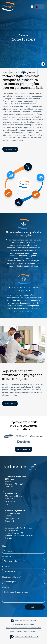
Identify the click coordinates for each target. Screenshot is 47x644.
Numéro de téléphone (12, 577)
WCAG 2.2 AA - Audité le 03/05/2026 (23, 637)
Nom (5, 546)
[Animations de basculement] (43, 64)
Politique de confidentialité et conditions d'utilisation (23, 628)
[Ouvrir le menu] (32, 7)
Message (6, 587)
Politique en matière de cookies (23, 624)
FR (38, 7)
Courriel (6, 567)
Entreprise (7, 556)
